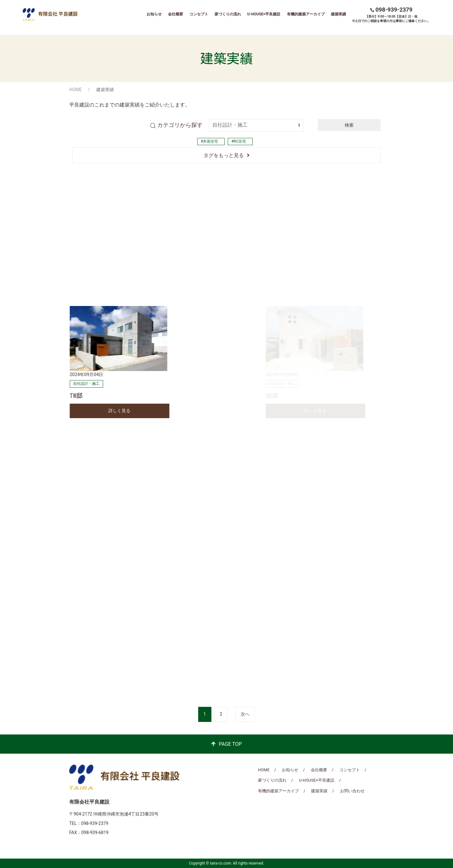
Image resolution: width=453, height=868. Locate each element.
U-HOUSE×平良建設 (264, 14)
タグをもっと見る (224, 155)
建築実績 (338, 14)
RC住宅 (240, 141)
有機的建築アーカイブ (306, 14)
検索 (349, 125)
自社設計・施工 (86, 257)
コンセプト (199, 14)
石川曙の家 (335, 269)
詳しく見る (119, 284)
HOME (75, 90)
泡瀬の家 (189, 269)
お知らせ (154, 14)
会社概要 (176, 14)
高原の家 (82, 269)
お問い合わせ (352, 791)
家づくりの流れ (228, 14)
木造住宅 (210, 141)
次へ (245, 714)
